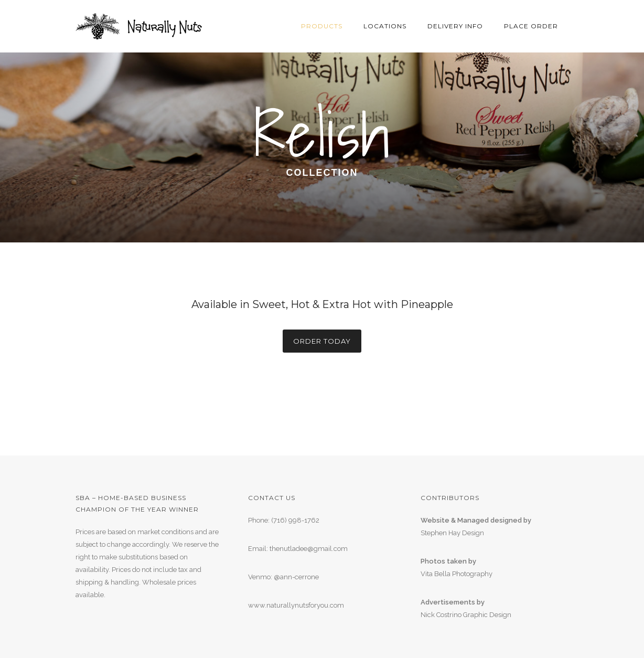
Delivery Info (455, 26)
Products (322, 26)
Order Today (322, 341)
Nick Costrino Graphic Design (466, 615)
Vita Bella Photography (457, 574)
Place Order (531, 26)
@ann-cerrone (296, 577)
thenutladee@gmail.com (309, 549)
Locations (385, 26)
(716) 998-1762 (295, 520)
